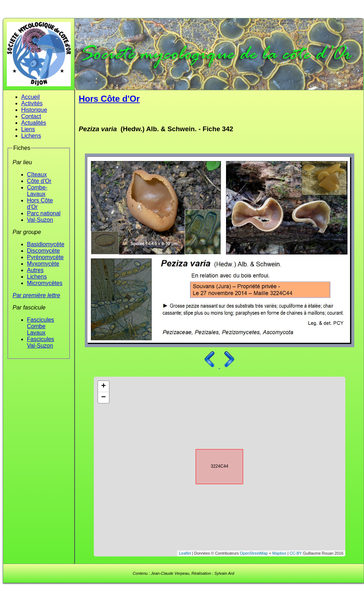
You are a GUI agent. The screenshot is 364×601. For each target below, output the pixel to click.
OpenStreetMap (254, 553)
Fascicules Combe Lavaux (41, 326)
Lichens (31, 136)
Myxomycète (43, 264)
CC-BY (296, 553)
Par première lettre (36, 295)
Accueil (31, 97)
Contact (31, 116)
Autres (35, 270)
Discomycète (43, 251)
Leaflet (185, 553)
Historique (34, 110)
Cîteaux (37, 175)
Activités (32, 103)
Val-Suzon (40, 220)
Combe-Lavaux (37, 191)
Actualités (34, 123)
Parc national (44, 213)
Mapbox (279, 553)
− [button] (103, 398)
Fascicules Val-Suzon (41, 342)
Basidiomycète (46, 244)
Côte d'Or (39, 181)
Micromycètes (45, 283)
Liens (28, 129)
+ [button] (103, 386)
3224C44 (213, 465)
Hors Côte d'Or (109, 99)
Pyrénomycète (45, 257)
